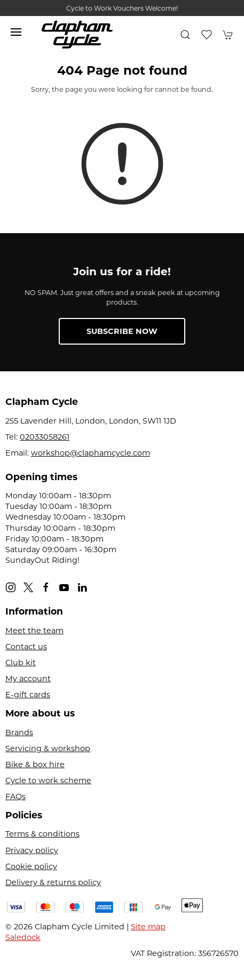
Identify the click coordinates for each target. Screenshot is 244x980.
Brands (19, 732)
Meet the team (34, 631)
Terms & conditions (42, 834)
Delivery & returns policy (53, 882)
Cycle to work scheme (48, 780)
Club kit (21, 663)
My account (28, 679)
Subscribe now (122, 331)
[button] (16, 32)
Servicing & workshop (48, 748)
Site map (148, 927)
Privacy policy (32, 850)
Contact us (26, 647)
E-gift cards (28, 695)
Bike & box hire (35, 764)
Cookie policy (31, 866)
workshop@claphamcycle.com (90, 453)
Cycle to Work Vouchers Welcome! (122, 8)
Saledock (23, 937)
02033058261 (45, 437)
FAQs (15, 796)
